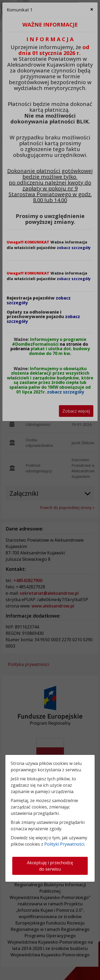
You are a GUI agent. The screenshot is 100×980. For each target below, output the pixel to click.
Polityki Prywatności (64, 844)
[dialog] (50, 490)
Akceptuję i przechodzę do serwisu (50, 866)
